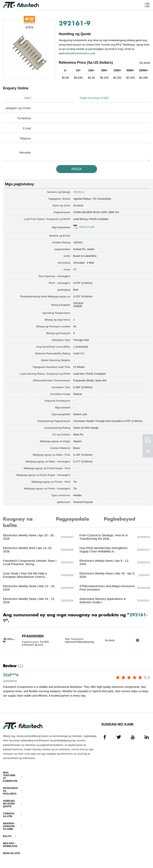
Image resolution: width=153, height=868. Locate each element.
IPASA (76, 169)
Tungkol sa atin (9, 815)
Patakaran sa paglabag (10, 791)
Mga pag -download (10, 845)
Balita (7, 836)
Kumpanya (24, 118)
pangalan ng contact (18, 108)
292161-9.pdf (87, 227)
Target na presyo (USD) (94, 98)
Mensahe (25, 153)
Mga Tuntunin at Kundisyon (10, 777)
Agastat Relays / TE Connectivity (92, 199)
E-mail (27, 128)
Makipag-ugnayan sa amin (9, 826)
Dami (28, 98)
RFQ (138, 640)
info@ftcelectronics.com (80, 53)
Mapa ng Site (11, 853)
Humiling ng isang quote (9, 804)
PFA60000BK (33, 636)
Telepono (25, 138)
